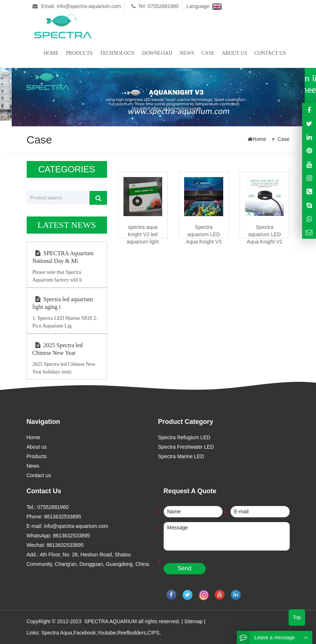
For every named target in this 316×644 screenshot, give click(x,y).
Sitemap (193, 621)
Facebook (85, 632)
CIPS (154, 632)
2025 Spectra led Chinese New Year (58, 349)
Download (157, 53)
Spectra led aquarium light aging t (63, 303)
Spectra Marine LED (181, 456)
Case (208, 53)
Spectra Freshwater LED (186, 447)
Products (79, 53)
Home (51, 53)
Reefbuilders (132, 632)
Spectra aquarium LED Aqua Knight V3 (204, 234)
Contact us (270, 53)
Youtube (106, 632)
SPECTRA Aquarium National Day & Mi (63, 257)
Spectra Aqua (57, 632)
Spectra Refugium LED (184, 437)
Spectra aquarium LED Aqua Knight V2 (264, 234)
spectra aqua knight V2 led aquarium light (143, 234)
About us (234, 53)
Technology (117, 53)
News (187, 53)
